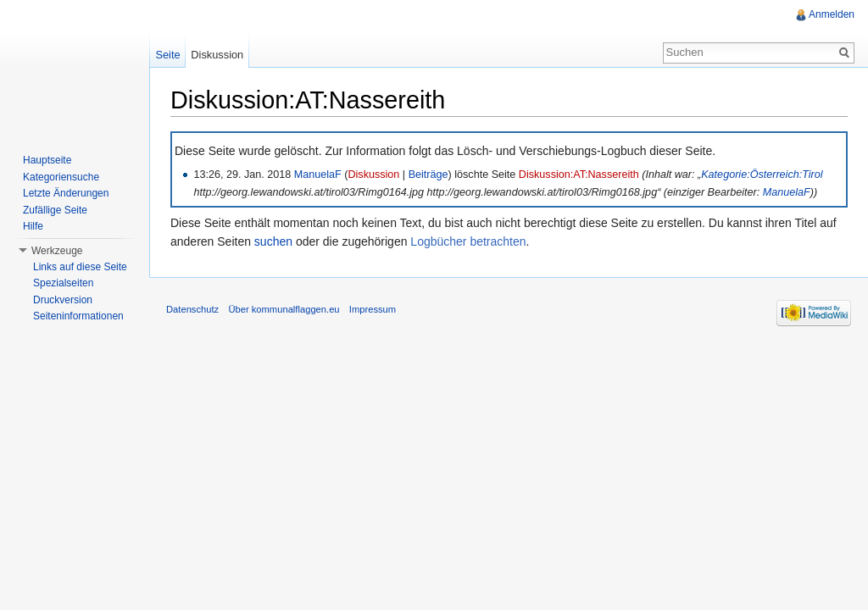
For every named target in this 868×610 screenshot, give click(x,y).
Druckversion (63, 300)
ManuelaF (318, 175)
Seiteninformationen (78, 316)
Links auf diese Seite (80, 267)
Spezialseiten (63, 283)
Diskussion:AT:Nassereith (579, 175)
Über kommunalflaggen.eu (284, 309)
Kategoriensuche (61, 177)
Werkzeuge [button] (57, 251)
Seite (167, 55)
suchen (273, 241)
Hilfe (33, 226)
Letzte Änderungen (66, 193)
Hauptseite (47, 160)
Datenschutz (192, 309)
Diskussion (373, 175)
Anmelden (832, 14)
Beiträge (428, 175)
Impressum (373, 309)
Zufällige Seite (55, 210)
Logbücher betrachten (468, 241)
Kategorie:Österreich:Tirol (762, 175)
